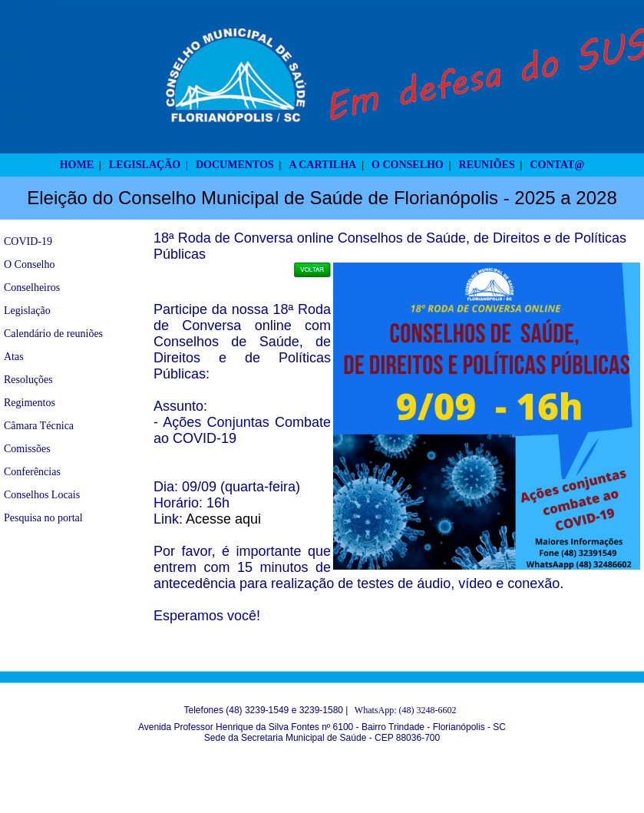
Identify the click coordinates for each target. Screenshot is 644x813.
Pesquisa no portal (43, 518)
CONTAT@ (558, 165)
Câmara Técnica (39, 426)
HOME (77, 165)
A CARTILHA (322, 165)
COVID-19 (28, 241)
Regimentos (30, 403)
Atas (14, 357)
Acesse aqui (223, 519)
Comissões (27, 449)
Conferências (32, 472)
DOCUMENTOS (235, 165)
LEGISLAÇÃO (145, 165)
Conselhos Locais (42, 495)
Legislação (27, 311)
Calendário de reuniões (53, 334)
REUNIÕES (487, 165)
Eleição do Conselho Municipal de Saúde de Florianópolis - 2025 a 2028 (322, 198)
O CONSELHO (408, 165)
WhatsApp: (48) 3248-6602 (406, 710)
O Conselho (30, 264)
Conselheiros (32, 288)
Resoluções (28, 380)
